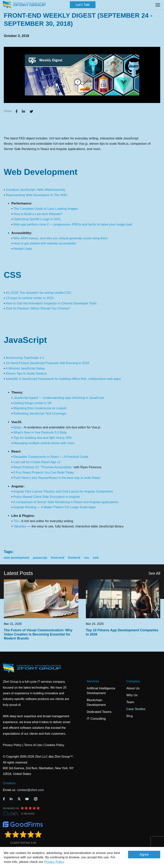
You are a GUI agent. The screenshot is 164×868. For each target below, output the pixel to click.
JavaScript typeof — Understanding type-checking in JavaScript (59, 398)
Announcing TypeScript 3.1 (25, 358)
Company (133, 681)
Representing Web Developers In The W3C (37, 195)
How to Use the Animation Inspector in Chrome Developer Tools (51, 303)
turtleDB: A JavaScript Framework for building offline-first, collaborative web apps (63, 379)
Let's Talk (83, 5)
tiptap (17, 427)
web (96, 558)
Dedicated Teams (99, 712)
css (87, 558)
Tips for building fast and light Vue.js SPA (42, 438)
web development (16, 558)
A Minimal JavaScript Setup (25, 368)
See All (154, 573)
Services (93, 681)
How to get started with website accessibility (45, 243)
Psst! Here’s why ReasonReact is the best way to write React (57, 478)
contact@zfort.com (30, 790)
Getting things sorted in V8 (32, 403)
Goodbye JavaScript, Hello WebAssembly (36, 190)
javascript (40, 558)
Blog (130, 716)
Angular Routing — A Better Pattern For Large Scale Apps (54, 507)
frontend (74, 558)
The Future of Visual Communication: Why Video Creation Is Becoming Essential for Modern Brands (38, 634)
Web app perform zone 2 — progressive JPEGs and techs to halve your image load (73, 224)
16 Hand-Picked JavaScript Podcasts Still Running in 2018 (47, 363)
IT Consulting (96, 719)
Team (130, 702)
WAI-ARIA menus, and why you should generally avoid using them (61, 238)
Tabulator (20, 526)
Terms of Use (33, 745)
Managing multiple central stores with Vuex (44, 443)
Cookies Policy (54, 745)
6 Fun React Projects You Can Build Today (44, 472)
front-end (58, 558)
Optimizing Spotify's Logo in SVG (37, 219)
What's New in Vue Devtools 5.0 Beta (40, 432)
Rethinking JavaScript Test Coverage (40, 414)
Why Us (132, 695)
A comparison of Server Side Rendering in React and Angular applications (66, 502)
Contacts (9, 783)
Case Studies (136, 709)
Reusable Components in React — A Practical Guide (51, 457)
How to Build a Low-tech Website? (38, 214)
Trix (16, 521)
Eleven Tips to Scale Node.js (26, 374)
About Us (133, 688)
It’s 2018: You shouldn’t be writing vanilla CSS (38, 293)
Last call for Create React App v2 (37, 462)
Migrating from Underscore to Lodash (40, 408)
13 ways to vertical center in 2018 (30, 298)
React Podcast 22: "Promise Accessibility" (43, 467)
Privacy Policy (54, 862)
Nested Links (23, 249)
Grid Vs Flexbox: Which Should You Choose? (38, 308)
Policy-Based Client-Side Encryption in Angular (47, 497)
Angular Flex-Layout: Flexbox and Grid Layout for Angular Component (63, 491)
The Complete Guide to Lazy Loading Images (46, 209)
